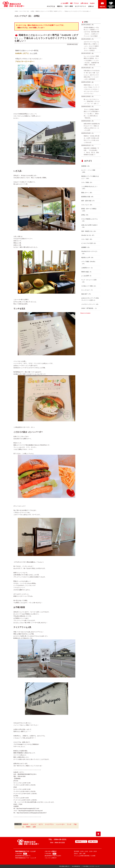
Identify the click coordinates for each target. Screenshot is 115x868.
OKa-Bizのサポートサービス (89, 252)
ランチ (69, 824)
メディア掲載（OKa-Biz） (89, 263)
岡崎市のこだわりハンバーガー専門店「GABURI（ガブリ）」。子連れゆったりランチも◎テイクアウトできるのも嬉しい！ (63, 11)
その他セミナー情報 (89, 286)
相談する (60, 6)
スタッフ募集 (87, 182)
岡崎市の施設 (87, 272)
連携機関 (86, 247)
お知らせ (91, 6)
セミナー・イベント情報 (88, 171)
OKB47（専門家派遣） (89, 308)
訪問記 (33, 11)
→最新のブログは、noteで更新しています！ (30, 28)
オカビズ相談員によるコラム (89, 220)
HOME (16, 11)
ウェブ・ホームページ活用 (89, 281)
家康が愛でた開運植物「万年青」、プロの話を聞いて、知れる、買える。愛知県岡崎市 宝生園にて (91, 151)
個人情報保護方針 (76, 866)
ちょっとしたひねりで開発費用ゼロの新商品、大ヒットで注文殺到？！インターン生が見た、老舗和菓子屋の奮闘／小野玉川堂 (91, 60)
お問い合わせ (84, 3)
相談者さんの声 (88, 257)
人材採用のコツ (87, 268)
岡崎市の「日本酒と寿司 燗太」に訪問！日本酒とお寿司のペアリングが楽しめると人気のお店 (91, 139)
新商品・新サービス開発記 (89, 210)
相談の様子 (86, 294)
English (92, 3)
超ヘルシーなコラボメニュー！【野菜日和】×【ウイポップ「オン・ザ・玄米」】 (92, 101)
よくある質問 (64, 3)
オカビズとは (51, 6)
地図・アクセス (74, 3)
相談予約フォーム (81, 842)
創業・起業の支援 (88, 201)
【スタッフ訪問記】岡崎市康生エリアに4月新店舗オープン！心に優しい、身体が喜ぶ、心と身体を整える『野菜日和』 (92, 114)
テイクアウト (50, 824)
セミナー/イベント (80, 6)
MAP (25, 854)
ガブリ (41, 824)
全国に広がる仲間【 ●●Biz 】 (90, 226)
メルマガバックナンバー (90, 304)
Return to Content (85, 313)
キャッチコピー (87, 290)
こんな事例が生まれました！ (89, 188)
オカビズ (33, 824)
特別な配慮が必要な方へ (65, 866)
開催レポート (87, 193)
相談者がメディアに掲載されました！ (90, 177)
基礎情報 (86, 166)
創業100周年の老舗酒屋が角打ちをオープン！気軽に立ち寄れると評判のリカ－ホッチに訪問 (92, 127)
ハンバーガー (60, 824)
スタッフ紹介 (87, 239)
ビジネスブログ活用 (89, 243)
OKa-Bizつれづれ (88, 235)
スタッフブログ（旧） (24, 11)
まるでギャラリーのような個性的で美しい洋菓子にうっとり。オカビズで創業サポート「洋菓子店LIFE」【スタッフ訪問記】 (91, 46)
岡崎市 (28, 827)
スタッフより (87, 205)
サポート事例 (69, 6)
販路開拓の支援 (88, 197)
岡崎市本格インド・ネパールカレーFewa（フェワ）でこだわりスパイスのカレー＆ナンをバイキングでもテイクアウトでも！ (92, 89)
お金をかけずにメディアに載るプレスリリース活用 (90, 299)
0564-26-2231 (60, 839)
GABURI (25, 824)
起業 (34, 827)
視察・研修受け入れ (89, 231)
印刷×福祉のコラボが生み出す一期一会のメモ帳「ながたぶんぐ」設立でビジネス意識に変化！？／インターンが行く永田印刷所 (92, 75)
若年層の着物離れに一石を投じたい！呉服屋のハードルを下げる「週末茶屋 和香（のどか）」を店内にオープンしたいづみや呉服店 (91, 32)
